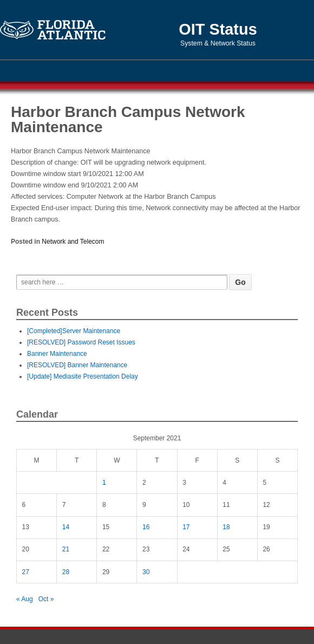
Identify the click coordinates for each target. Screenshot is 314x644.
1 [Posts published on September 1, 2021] (104, 483)
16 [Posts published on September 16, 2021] (146, 527)
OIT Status (218, 29)
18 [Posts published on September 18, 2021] (226, 527)
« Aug (25, 599)
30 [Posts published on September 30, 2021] (146, 572)
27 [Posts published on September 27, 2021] (26, 572)
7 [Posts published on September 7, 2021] (64, 505)
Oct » (46, 599)
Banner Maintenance (57, 354)
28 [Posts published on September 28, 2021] (66, 572)
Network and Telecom (73, 242)
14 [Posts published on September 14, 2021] (66, 527)
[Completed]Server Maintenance (74, 331)
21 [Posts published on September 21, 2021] (66, 549)
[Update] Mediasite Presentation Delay (83, 376)
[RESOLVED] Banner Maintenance (77, 365)
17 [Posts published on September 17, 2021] (186, 527)
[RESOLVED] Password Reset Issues (81, 342)
